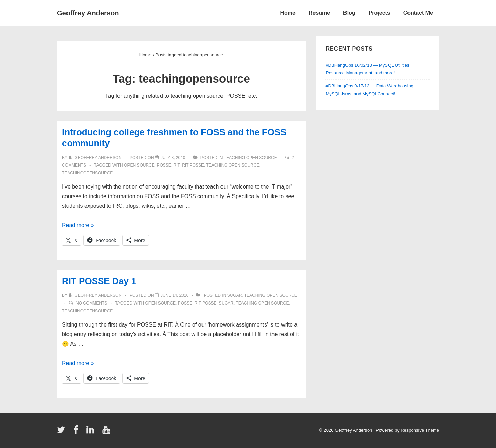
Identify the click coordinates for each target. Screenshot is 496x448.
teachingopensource (87, 173)
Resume (319, 13)
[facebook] (77, 432)
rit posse (193, 165)
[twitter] (63, 432)
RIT (176, 165)
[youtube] (107, 432)
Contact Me (418, 13)
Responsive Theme (420, 430)
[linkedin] (92, 432)
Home (288, 13)
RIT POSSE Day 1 (99, 281)
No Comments (91, 303)
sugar (235, 295)
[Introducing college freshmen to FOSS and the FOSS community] (173, 158)
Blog (349, 13)
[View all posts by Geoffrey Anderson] (96, 158)
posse (164, 165)
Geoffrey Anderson (88, 13)
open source (139, 165)
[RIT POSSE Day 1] (174, 295)
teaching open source (250, 158)
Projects (379, 13)
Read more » (78, 225)
